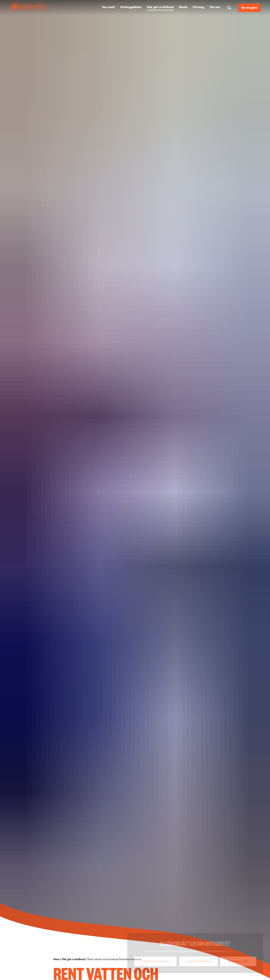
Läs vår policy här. (236, 952)
